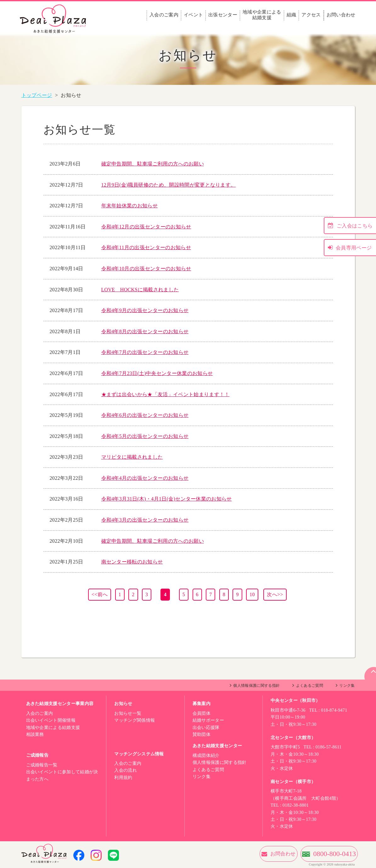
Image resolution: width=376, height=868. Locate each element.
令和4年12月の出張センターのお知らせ (146, 227)
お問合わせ (249, 854)
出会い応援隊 (206, 728)
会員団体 (202, 713)
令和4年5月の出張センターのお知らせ (145, 436)
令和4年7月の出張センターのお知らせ (145, 352)
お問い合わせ (341, 15)
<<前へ (100, 594)
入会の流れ (126, 770)
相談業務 (35, 734)
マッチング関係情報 (135, 720)
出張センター (223, 15)
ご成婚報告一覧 (42, 765)
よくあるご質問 (310, 686)
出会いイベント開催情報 (51, 720)
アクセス (311, 15)
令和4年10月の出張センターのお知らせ (146, 269)
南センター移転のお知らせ (132, 562)
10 (252, 594)
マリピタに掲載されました (132, 457)
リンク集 (347, 686)
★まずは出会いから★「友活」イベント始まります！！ (166, 394)
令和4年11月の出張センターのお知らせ (146, 247)
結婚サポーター (208, 720)
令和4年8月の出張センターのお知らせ (145, 331)
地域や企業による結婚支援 (262, 15)
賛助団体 (202, 734)
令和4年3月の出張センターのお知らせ (145, 520)
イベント (193, 15)
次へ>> (275, 594)
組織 (292, 15)
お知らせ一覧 (128, 713)
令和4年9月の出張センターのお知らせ (145, 310)
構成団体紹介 (206, 756)
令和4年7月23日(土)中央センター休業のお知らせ (157, 373)
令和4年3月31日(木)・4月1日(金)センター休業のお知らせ (167, 499)
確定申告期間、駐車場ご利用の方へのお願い (153, 164)
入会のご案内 (164, 15)
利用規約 (123, 778)
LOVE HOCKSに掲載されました (140, 290)
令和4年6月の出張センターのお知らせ (145, 415)
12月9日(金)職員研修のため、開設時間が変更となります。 (169, 185)
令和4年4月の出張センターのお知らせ (145, 478)
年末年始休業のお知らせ (130, 206)
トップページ (37, 95)
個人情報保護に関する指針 (256, 686)
